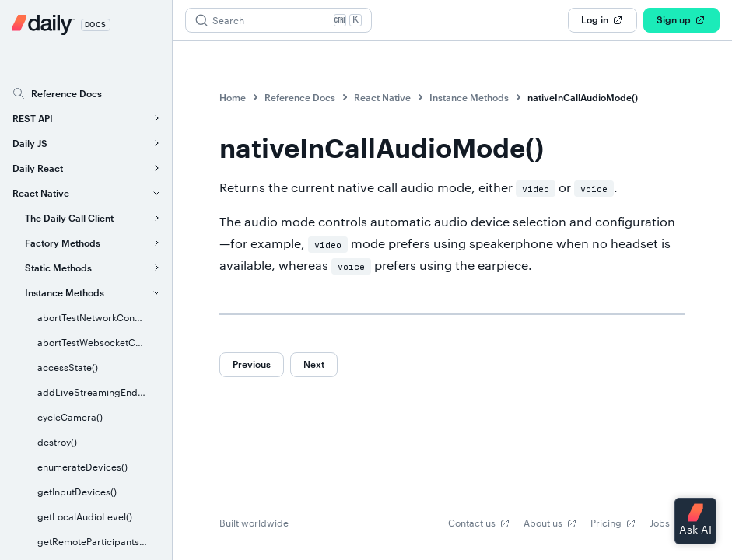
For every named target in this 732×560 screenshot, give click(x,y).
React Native (382, 97)
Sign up (681, 20)
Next (314, 364)
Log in (602, 20)
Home (233, 97)
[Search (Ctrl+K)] (278, 20)
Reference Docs (300, 97)
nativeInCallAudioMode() (583, 97)
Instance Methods (469, 97)
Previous (252, 364)
